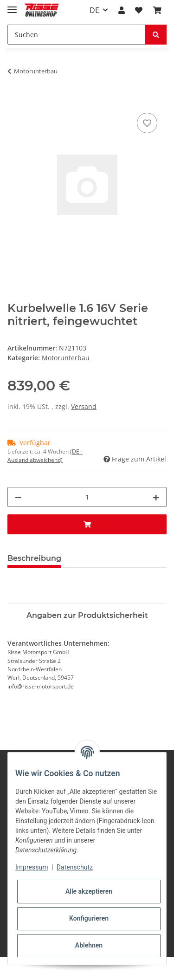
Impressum (32, 867)
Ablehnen (89, 945)
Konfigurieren (89, 918)
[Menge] (87, 497)
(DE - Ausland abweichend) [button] (45, 456)
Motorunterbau (66, 358)
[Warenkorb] (157, 10)
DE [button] (94, 10)
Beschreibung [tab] (34, 558)
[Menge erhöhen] (156, 497)
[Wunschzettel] (139, 10)
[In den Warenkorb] (15, 100)
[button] (122, 10)
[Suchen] (77, 35)
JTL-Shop (103, 968)
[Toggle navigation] (12, 6)
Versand (84, 406)
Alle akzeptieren (89, 891)
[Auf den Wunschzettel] (147, 123)
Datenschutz (75, 867)
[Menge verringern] (18, 497)
